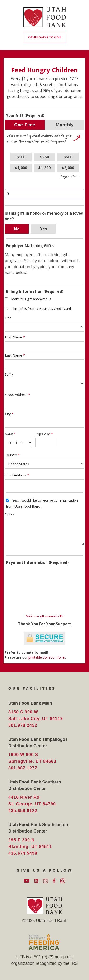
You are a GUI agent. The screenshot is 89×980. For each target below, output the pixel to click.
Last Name (14, 355)
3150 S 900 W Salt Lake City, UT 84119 (36, 715)
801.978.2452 (23, 725)
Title (8, 318)
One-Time (25, 125)
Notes (9, 514)
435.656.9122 (23, 811)
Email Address (16, 475)
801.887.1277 (23, 768)
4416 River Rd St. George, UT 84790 (32, 801)
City (8, 414)
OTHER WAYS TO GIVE (45, 37)
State (9, 434)
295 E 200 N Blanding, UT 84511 (30, 843)
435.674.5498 (23, 853)
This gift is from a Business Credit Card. (41, 309)
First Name (14, 337)
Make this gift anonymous (31, 299)
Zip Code (43, 434)
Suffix (9, 374)
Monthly (64, 125)
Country (11, 455)
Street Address (16, 395)
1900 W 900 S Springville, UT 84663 (32, 758)
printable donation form (47, 657)
